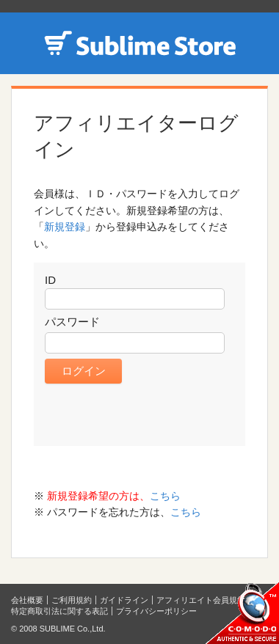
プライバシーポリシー (156, 611)
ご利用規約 (72, 600)
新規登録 (65, 227)
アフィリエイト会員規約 (201, 600)
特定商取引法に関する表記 (59, 611)
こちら (165, 496)
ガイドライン (124, 600)
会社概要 (27, 600)
